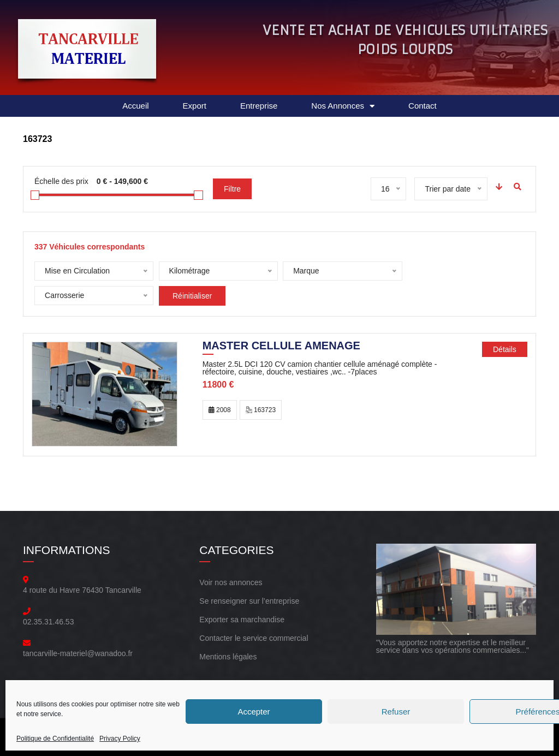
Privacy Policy (120, 739)
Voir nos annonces (231, 578)
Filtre (232, 189)
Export (195, 106)
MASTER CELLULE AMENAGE (281, 342)
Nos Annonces (343, 106)
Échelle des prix (61, 181)
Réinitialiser (68, 296)
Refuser (396, 712)
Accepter (254, 712)
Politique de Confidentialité (55, 739)
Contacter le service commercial (254, 633)
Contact (423, 106)
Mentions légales (228, 652)
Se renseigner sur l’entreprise (249, 596)
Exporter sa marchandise (242, 615)
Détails (505, 344)
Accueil (135, 106)
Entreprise (259, 106)
